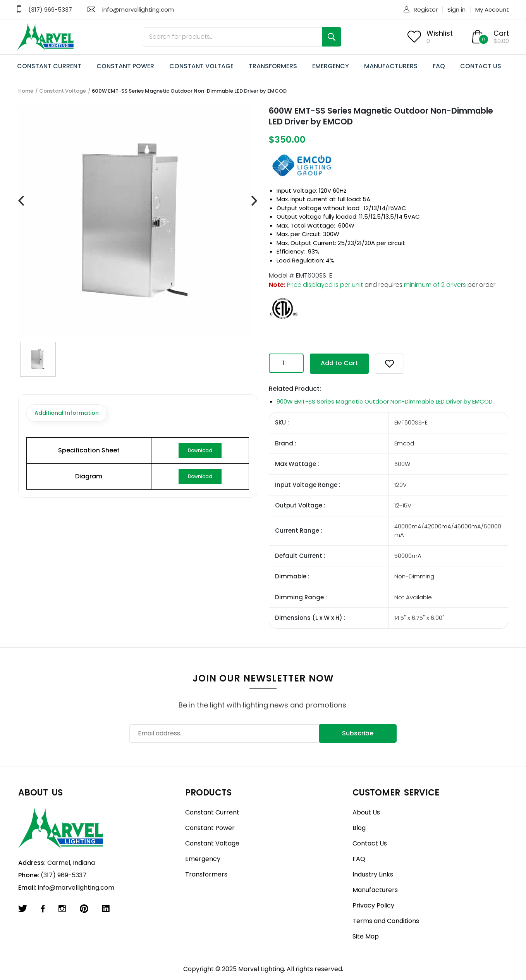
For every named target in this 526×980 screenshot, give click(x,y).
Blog (359, 828)
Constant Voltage (63, 91)
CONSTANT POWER (125, 66)
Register (426, 9)
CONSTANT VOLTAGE (201, 66)
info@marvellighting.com (138, 9)
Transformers (206, 874)
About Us (366, 812)
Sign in (456, 9)
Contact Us (370, 843)
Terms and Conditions (386, 921)
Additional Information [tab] (67, 413)
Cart (501, 33)
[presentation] (21, 201)
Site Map (366, 936)
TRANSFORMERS (273, 66)
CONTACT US (481, 66)
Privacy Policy (373, 905)
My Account (492, 9)
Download (200, 450)
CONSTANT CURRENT (49, 66)
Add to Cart (339, 363)
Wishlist (440, 33)
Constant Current (212, 812)
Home (26, 91)
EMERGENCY (331, 66)
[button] (389, 364)
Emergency (203, 859)
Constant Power (210, 828)
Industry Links (373, 874)
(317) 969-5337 (50, 9)
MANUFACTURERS (391, 66)
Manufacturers (375, 890)
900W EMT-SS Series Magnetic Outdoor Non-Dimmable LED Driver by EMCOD (385, 401)
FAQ (439, 66)
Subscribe (358, 733)
